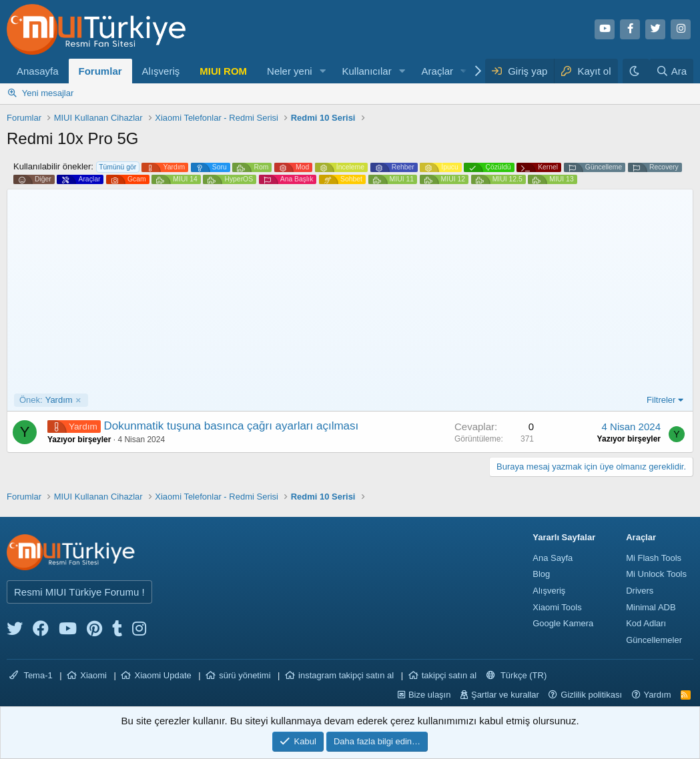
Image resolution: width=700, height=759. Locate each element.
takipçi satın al (449, 675)
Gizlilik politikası (591, 695)
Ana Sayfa (553, 558)
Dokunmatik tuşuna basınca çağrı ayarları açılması (232, 426)
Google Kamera (563, 623)
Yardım (46, 400)
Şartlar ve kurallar (505, 695)
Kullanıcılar (366, 71)
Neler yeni (290, 71)
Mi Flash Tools (654, 558)
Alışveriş (161, 71)
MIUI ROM (223, 71)
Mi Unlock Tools (656, 574)
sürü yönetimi (245, 675)
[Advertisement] (350, 293)
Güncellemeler (654, 640)
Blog (541, 574)
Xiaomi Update (162, 675)
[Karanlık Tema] (636, 71)
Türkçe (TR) (517, 675)
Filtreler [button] (661, 400)
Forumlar (100, 71)
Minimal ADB (651, 607)
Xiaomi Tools (557, 607)
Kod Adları (646, 623)
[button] (322, 71)
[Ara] (671, 71)
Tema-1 (31, 675)
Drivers (640, 591)
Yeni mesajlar (48, 93)
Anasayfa (38, 71)
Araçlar (438, 71)
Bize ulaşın (430, 695)
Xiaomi (93, 675)
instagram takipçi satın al (346, 675)
